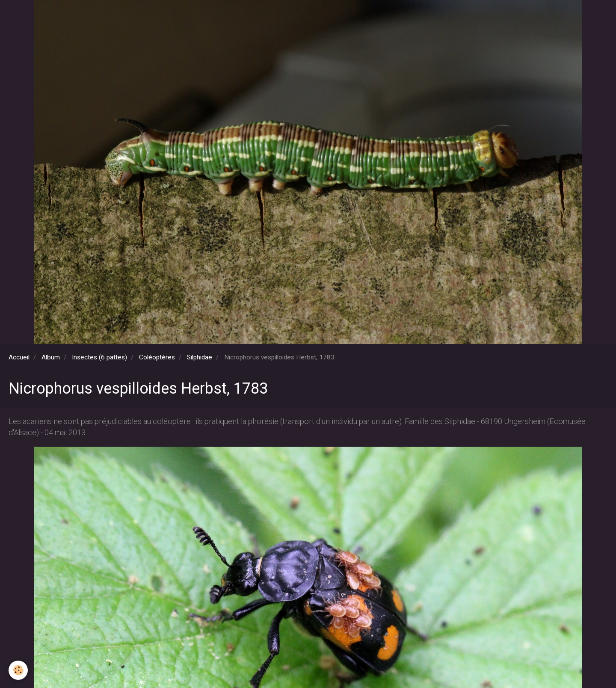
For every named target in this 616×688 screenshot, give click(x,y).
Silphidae (200, 357)
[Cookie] (18, 670)
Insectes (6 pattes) (99, 357)
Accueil (19, 357)
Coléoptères (157, 357)
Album (51, 357)
